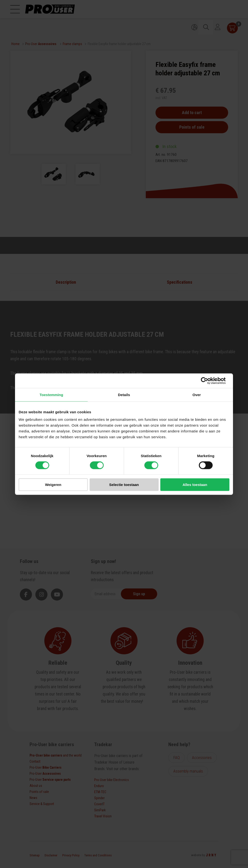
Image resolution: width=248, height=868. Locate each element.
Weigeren (53, 485)
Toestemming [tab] (51, 395)
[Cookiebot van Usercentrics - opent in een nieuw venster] (208, 381)
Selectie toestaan (124, 485)
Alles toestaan (195, 485)
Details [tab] (124, 395)
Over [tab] (197, 395)
